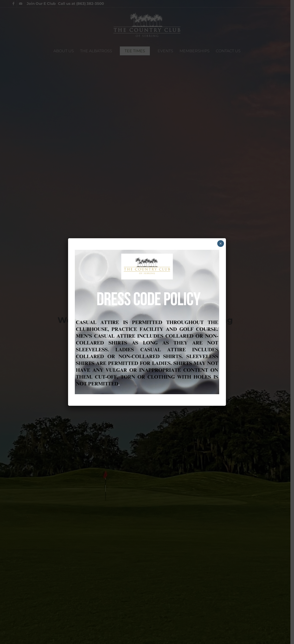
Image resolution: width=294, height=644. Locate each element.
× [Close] (220, 244)
